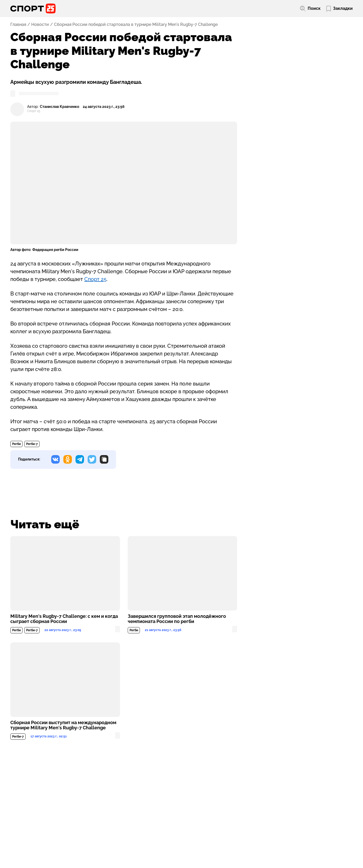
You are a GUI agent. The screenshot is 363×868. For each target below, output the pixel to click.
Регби (16, 444)
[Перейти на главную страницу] (33, 9)
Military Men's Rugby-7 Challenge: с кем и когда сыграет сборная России (64, 619)
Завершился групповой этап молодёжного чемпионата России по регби (177, 619)
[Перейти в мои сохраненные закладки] (339, 9)
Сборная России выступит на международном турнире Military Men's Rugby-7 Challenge (63, 725)
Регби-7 (32, 444)
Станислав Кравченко (59, 107)
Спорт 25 (95, 279)
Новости (40, 25)
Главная (18, 25)
